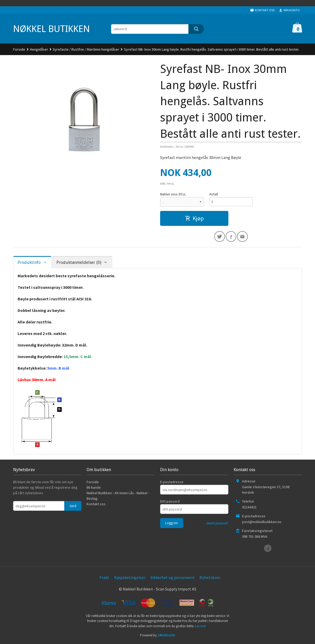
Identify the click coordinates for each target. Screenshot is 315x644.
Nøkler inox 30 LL (173, 194)
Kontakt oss (96, 505)
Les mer (200, 627)
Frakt (104, 578)
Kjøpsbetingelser (130, 578)
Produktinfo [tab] (29, 263)
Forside (19, 49)
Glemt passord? (217, 524)
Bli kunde (94, 488)
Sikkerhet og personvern (172, 578)
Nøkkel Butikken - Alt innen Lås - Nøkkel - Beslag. (118, 497)
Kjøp (194, 218)
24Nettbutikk (166, 636)
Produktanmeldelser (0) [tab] (79, 263)
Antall (214, 194)
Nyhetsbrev (210, 578)
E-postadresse (172, 483)
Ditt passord (170, 502)
